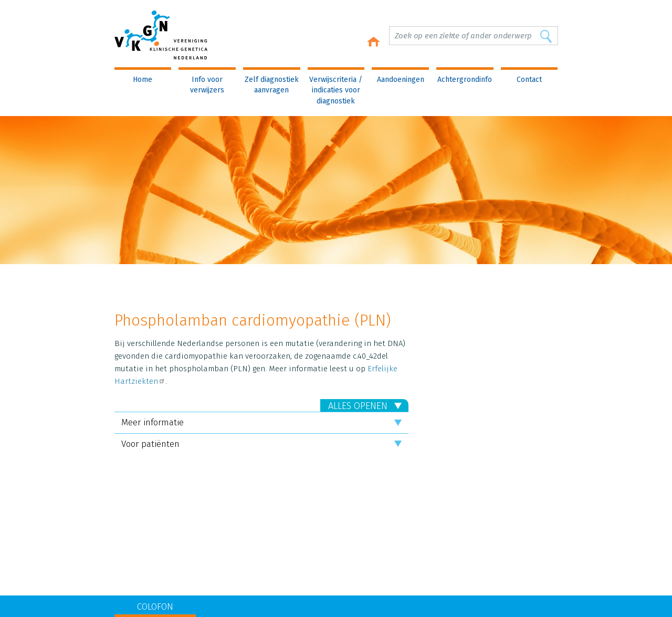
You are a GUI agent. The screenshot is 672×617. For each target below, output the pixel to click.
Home (143, 80)
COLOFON (155, 607)
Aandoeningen (401, 80)
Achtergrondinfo (465, 80)
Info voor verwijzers (207, 85)
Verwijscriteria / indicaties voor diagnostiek (336, 90)
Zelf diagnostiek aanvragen (272, 85)
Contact (529, 80)
